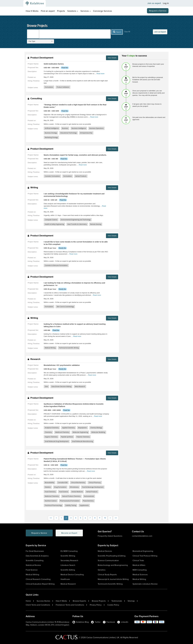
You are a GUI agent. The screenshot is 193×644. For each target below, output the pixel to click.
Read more (100, 74)
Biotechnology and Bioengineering (113, 565)
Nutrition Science (51, 501)
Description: (32, 71)
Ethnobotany (74, 487)
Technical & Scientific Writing (69, 348)
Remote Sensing (96, 224)
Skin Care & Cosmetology (65, 307)
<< (51, 518)
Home (28, 601)
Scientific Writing (68, 556)
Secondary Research (69, 560)
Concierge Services (102, 11)
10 (105, 518)
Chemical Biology (96, 428)
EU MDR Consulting (69, 551)
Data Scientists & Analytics (37, 556)
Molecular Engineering (80, 432)
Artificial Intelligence (52, 128)
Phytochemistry (88, 501)
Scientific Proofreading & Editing (112, 556)
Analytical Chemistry (52, 428)
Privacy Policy (96, 605)
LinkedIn (123, 622)
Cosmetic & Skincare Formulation (56, 265)
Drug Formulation (60, 487)
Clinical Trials (138, 560)
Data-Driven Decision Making (61, 386)
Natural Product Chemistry (71, 496)
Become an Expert (69, 533)
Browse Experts (79, 601)
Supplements (84, 505)
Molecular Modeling (98, 432)
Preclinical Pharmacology (53, 505)
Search (117, 32)
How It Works (32, 11)
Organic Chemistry (51, 437)
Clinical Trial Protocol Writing (145, 556)
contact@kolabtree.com (142, 536)
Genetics (102, 570)
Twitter (96, 622)
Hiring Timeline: (34, 81)
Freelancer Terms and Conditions (70, 605)
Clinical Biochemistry (78, 483)
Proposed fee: (33, 68)
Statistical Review (33, 565)
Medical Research (68, 584)
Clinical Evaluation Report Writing (40, 584)
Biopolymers (82, 428)
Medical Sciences (140, 575)
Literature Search (68, 565)
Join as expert (154, 3)
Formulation (49, 87)
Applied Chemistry (68, 428)
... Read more (82, 165)
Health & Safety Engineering (54, 224)
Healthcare (65, 579)
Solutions (73, 11)
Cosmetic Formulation (52, 176)
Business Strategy (51, 133)
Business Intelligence (79, 128)
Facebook (109, 622)
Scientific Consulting (35, 560)
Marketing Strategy (51, 137)
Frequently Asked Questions (110, 536)
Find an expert (48, 11)
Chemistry (48, 432)
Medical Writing (50, 348)
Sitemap (131, 601)
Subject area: (33, 87)
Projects (61, 11)
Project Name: (33, 64)
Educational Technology (68, 133)
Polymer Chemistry (83, 437)
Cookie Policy (113, 605)
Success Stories (43, 601)
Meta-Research (80, 386)
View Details (112, 58)
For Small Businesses (35, 551)
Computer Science (51, 220)
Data (46, 386)
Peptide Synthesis (67, 437)
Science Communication (108, 560)
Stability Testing (71, 505)
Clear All (127, 32)
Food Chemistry (50, 492)
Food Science (64, 492)
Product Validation (63, 87)
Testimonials (117, 601)
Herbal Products (81, 176)
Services (86, 11)
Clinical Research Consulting (38, 579)
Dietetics (48, 487)
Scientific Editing (68, 570)
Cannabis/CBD (63, 483)
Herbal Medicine (77, 492)
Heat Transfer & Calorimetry (77, 224)
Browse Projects (99, 601)
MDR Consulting (140, 570)
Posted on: (32, 77)
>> (116, 518)
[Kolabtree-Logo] (35, 3)
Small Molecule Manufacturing (82, 441)
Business (65, 128)
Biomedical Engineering (143, 551)
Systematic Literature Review (145, 584)
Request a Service (158, 11)
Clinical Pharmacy (95, 483)
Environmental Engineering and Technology (76, 220)
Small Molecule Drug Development (57, 441)
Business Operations (96, 128)
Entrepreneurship (86, 133)
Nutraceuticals (89, 496)
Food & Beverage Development (93, 487)
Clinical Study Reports (107, 575)
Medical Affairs (139, 565)
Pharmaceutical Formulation (70, 501)
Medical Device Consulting (72, 575)
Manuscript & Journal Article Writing (113, 579)
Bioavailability (50, 483)
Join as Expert (160, 32)
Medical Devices (105, 551)
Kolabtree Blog (81, 622)
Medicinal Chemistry (62, 432)
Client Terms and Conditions (38, 605)
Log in (166, 3)
